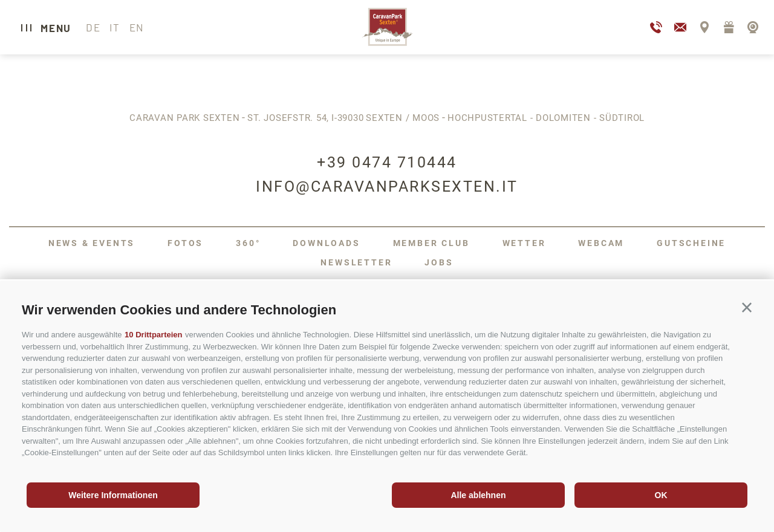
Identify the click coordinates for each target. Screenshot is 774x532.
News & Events (92, 243)
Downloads (326, 243)
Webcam (601, 243)
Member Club (431, 243)
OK (661, 495)
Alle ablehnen (478, 495)
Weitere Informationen (113, 495)
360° (248, 243)
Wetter (524, 243)
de (93, 27)
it (115, 27)
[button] (747, 308)
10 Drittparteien (153, 335)
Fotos (185, 243)
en (137, 27)
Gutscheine (691, 243)
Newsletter (356, 262)
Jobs (439, 262)
